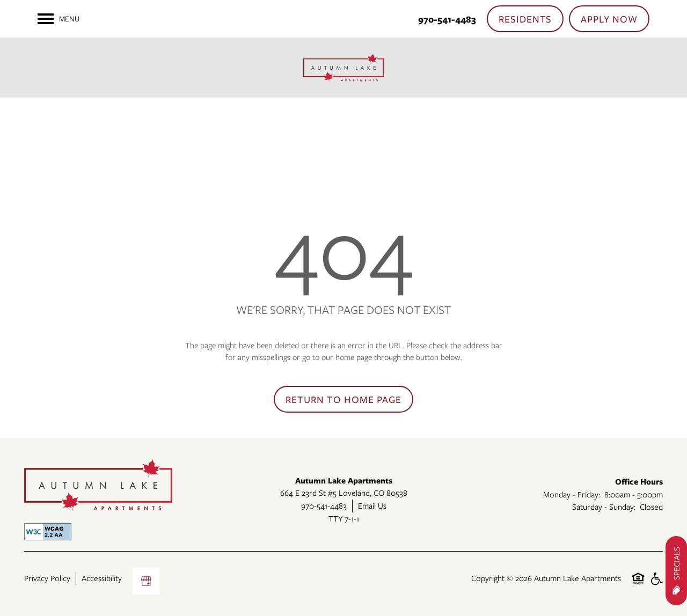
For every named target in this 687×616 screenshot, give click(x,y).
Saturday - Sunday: (604, 507)
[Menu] (59, 19)
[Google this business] (146, 581)
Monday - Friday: (572, 494)
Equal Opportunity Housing (638, 584)
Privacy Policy (47, 578)
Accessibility (102, 578)
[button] (525, 19)
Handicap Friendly (656, 584)
